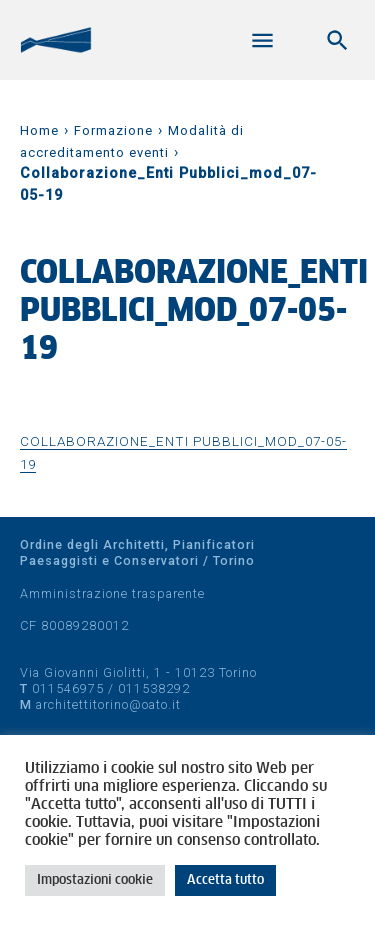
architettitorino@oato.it (108, 704)
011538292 (154, 688)
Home (39, 130)
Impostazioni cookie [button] (95, 880)
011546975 (68, 688)
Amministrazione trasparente (112, 593)
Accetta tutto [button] (225, 880)
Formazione (113, 130)
